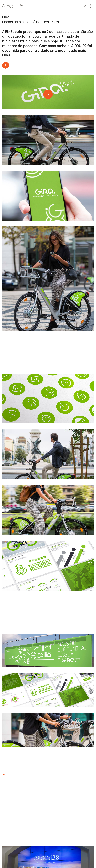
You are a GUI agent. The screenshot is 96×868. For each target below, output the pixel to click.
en (85, 6)
